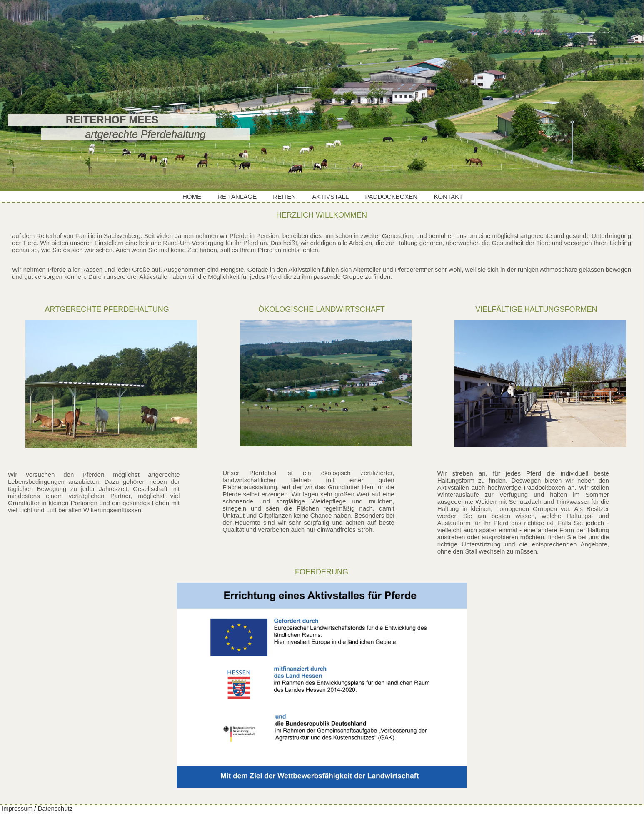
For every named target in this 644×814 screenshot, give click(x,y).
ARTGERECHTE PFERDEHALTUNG (107, 309)
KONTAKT (448, 197)
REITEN (284, 197)
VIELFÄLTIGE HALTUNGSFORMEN (536, 309)
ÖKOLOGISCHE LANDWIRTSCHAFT (322, 309)
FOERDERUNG (322, 572)
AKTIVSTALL (330, 197)
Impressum (17, 808)
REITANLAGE (237, 197)
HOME (192, 197)
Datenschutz (55, 808)
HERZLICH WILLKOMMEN (322, 215)
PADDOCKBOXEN (392, 197)
